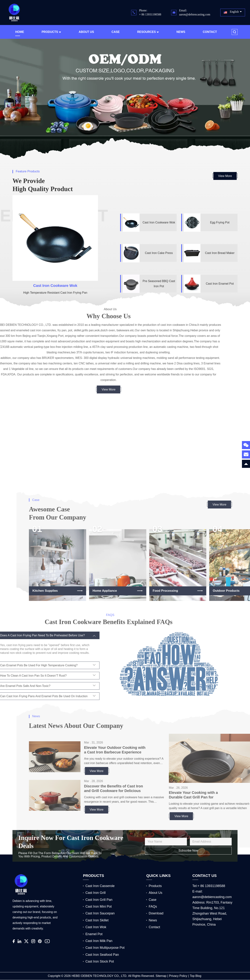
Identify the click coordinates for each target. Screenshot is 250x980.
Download (156, 913)
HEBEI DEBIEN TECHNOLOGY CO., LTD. (99, 976)
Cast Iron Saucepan (100, 913)
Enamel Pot (94, 934)
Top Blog (196, 976)
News (181, 32)
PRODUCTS (93, 876)
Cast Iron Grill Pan (99, 900)
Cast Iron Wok (96, 927)
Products (51, 32)
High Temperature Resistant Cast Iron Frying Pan (55, 293)
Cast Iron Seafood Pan (102, 955)
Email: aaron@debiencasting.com (195, 12)
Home (20, 32)
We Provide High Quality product (43, 185)
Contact (210, 32)
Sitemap (161, 976)
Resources (148, 32)
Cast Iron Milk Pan (99, 941)
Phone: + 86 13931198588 (150, 12)
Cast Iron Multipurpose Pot (105, 948)
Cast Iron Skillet (97, 920)
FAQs (153, 906)
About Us (86, 32)
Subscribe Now (188, 851)
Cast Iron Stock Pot (100, 961)
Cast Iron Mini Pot (99, 906)
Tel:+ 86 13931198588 (209, 886)
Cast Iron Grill (96, 893)
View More (225, 176)
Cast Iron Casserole (100, 886)
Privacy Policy (178, 976)
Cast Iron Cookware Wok (55, 285)
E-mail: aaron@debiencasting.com (212, 894)
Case (116, 32)
